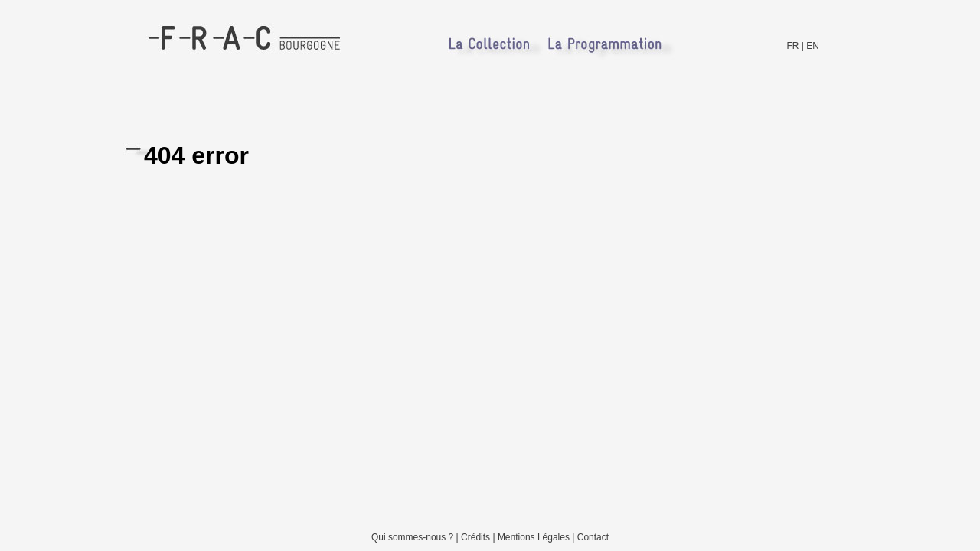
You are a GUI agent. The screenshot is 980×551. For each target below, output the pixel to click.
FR (793, 46)
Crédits (475, 537)
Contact (593, 537)
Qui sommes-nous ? (412, 537)
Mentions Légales (534, 537)
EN (813, 46)
